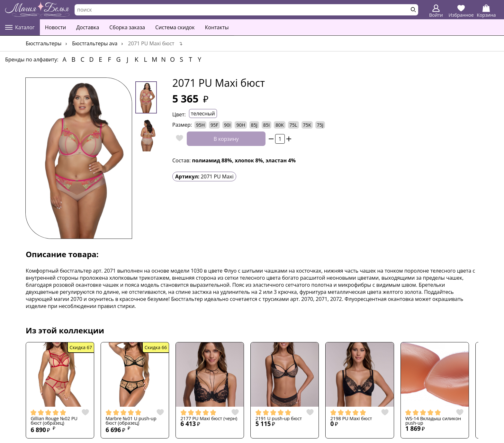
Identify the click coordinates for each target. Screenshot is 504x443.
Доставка (88, 27)
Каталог (20, 27)
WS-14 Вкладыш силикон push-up (433, 421)
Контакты (217, 27)
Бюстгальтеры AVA (95, 43)
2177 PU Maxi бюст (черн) (209, 419)
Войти (436, 11)
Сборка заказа (127, 27)
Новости (56, 27)
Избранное (461, 11)
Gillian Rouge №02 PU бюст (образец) (54, 421)
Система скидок (175, 27)
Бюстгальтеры (44, 43)
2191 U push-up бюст (279, 419)
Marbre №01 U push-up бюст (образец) (131, 421)
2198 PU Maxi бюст (351, 419)
